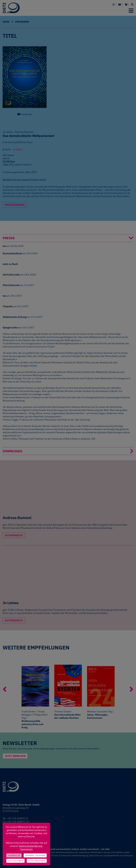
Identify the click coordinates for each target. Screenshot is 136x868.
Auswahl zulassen (35, 855)
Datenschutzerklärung (31, 846)
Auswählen (14, 855)
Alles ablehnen (37, 861)
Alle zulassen (15, 861)
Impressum (26, 849)
